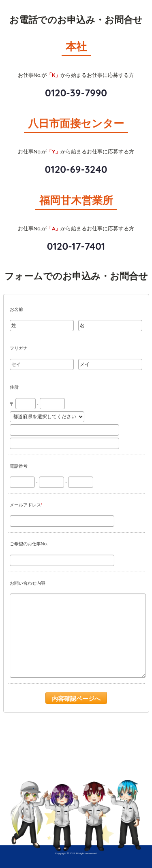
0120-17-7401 (76, 246)
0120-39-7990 (76, 93)
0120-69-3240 (76, 169)
